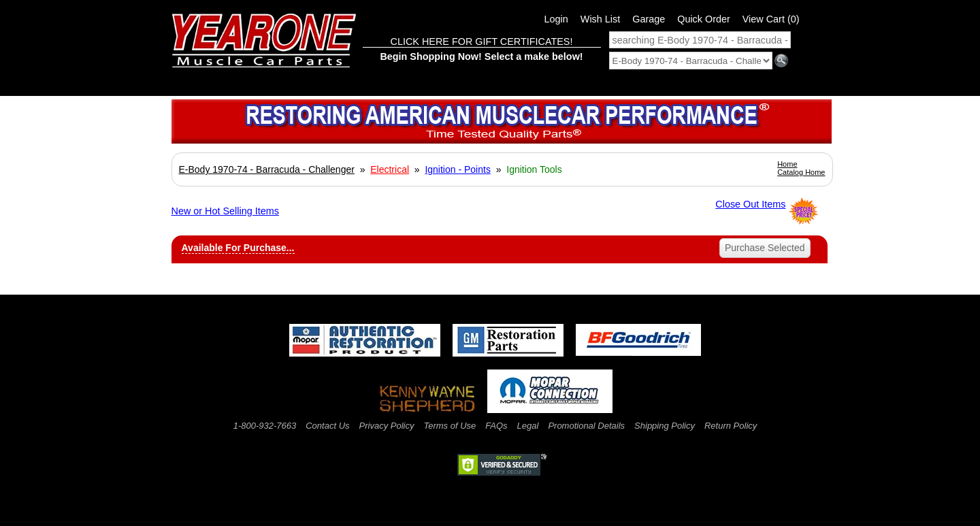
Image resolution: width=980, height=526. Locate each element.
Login (556, 19)
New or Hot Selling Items (225, 211)
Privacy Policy (387, 426)
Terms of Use (450, 426)
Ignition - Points (458, 169)
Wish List (600, 19)
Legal (528, 426)
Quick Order (704, 19)
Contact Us (327, 426)
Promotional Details (586, 426)
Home (787, 164)
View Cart (771, 19)
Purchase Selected (765, 248)
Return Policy (731, 426)
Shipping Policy (665, 426)
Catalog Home (801, 172)
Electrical (390, 169)
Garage (649, 19)
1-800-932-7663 (265, 426)
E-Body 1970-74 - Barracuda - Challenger (267, 169)
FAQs (496, 426)
